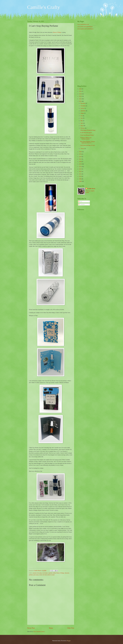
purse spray (36, 575)
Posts (80, 202)
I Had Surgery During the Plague (88, 130)
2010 (80, 176)
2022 (80, 99)
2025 (80, 91)
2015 (80, 164)
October (83, 108)
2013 (80, 169)
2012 (80, 171)
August (82, 113)
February (83, 128)
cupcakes (50, 573)
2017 (80, 159)
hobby (54, 573)
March (82, 126)
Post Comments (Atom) (39, 632)
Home (51, 628)
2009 (80, 179)
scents (41, 575)
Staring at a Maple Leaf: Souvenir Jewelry (86, 138)
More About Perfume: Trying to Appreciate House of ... (88, 142)
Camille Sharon (91, 189)
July (82, 116)
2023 (80, 96)
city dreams (45, 573)
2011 (80, 174)
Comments (81, 204)
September (83, 111)
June (82, 118)
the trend (45, 575)
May (82, 121)
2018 (80, 157)
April (82, 123)
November (83, 106)
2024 (80, 94)
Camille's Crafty (44, 7)
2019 (80, 154)
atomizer (35, 573)
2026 (80, 89)
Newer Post (31, 628)
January (82, 149)
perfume (31, 575)
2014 (80, 167)
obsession (67, 573)
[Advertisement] (87, 58)
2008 (80, 181)
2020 (80, 152)
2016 (80, 162)
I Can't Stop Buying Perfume (87, 135)
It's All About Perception (86, 133)
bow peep (39, 573)
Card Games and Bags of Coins (88, 145)
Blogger (69, 641)
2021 (80, 101)
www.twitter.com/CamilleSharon (85, 27)
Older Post (71, 628)
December (83, 103)
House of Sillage (57, 32)
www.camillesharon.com (83, 24)
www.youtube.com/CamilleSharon (85, 29)
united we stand (51, 575)
